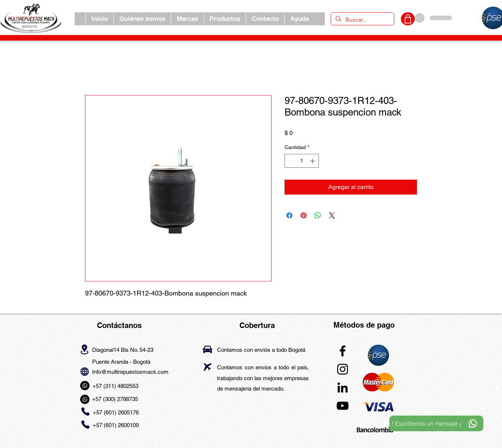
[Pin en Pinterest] (304, 215)
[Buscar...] (362, 20)
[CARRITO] (408, 19)
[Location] (84, 349)
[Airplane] (208, 367)
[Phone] (85, 412)
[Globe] (84, 371)
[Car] (207, 349)
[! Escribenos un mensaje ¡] (436, 423)
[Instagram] (343, 369)
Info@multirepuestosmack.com (130, 372)
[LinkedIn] (343, 387)
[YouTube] (343, 406)
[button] (187, 19)
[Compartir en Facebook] (289, 215)
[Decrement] (290, 161)
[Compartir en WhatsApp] (318, 215)
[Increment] (313, 161)
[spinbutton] (302, 161)
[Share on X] (332, 215)
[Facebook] (343, 351)
